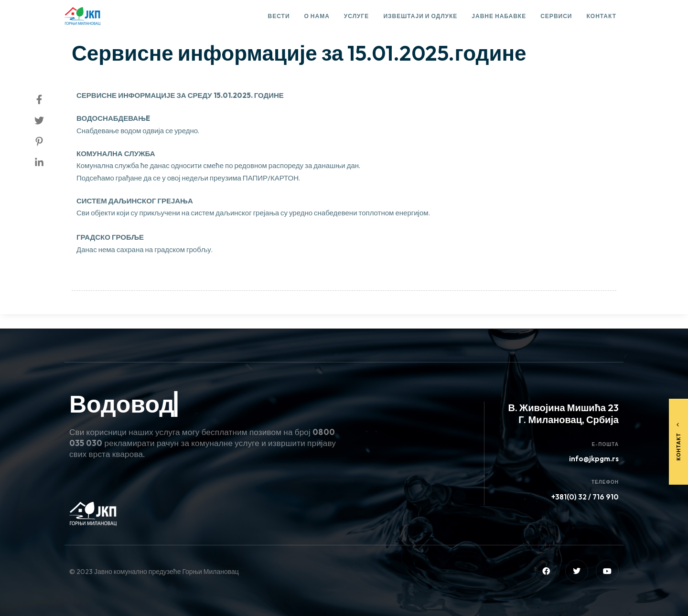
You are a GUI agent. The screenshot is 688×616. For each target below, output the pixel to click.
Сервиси (556, 16)
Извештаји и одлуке (420, 16)
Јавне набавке (499, 16)
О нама (317, 16)
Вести (279, 16)
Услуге (357, 16)
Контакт (601, 16)
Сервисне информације (119, 27)
